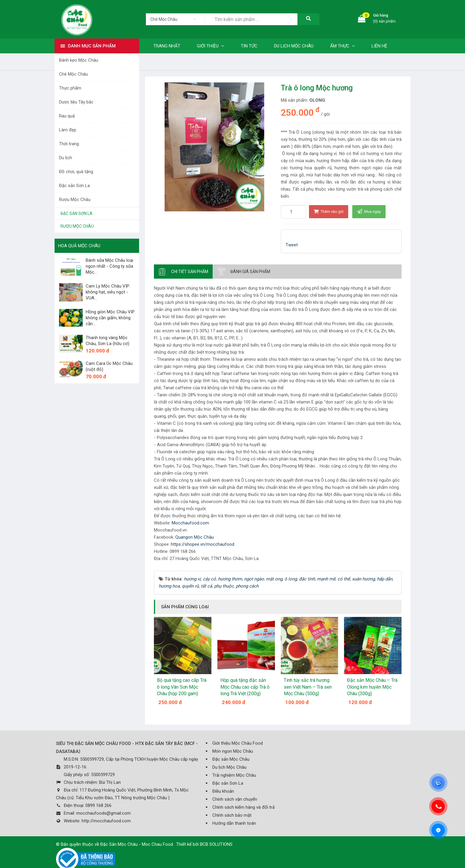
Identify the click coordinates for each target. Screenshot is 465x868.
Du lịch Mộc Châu (229, 767)
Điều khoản (223, 791)
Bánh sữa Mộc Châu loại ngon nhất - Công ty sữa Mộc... (109, 266)
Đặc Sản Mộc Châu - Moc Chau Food (137, 844)
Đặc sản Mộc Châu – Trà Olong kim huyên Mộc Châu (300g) (372, 687)
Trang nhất (167, 46)
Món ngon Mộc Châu (233, 751)
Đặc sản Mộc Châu (231, 759)
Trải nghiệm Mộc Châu (234, 775)
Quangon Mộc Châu (195, 537)
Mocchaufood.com (190, 523)
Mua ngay (369, 211)
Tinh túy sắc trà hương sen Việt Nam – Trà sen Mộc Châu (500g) (308, 687)
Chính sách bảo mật (232, 815)
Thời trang (69, 144)
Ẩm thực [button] (343, 46)
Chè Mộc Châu (73, 74)
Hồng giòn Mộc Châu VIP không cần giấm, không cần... (110, 318)
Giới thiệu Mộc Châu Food (238, 743)
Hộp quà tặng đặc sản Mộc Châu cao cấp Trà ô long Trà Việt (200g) (245, 687)
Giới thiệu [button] (211, 46)
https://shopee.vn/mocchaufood (203, 544)
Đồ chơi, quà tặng (76, 172)
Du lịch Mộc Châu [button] (294, 46)
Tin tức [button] (249, 46)
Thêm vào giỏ (329, 211)
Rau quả (67, 116)
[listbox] (175, 19)
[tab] (183, 272)
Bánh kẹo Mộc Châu (79, 60)
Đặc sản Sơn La (74, 186)
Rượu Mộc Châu (75, 200)
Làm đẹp (68, 130)
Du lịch (66, 158)
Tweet (292, 245)
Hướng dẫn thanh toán (234, 823)
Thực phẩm (70, 88)
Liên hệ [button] (379, 46)
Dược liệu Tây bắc (76, 102)
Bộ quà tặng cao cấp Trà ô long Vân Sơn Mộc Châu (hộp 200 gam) (182, 687)
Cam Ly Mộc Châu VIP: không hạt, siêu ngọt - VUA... (108, 292)
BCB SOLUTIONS (216, 844)
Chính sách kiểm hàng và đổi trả (243, 807)
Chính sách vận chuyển (235, 799)
